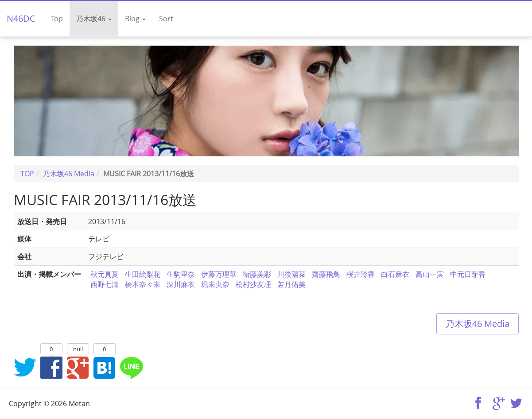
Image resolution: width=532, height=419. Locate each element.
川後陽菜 (291, 274)
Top (57, 19)
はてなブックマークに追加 (105, 367)
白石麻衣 (395, 274)
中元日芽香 (468, 274)
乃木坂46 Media (478, 324)
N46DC (21, 18)
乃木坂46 (94, 19)
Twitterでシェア (25, 367)
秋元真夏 (105, 274)
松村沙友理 (253, 284)
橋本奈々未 (143, 284)
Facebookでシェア (51, 367)
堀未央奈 (215, 284)
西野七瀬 (105, 284)
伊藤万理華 (219, 274)
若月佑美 (291, 284)
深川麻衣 (181, 284)
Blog (135, 19)
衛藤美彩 (257, 274)
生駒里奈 (181, 274)
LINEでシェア (131, 367)
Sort (166, 19)
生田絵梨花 (143, 274)
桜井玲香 (361, 274)
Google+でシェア (78, 367)
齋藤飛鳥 (326, 274)
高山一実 (430, 274)
